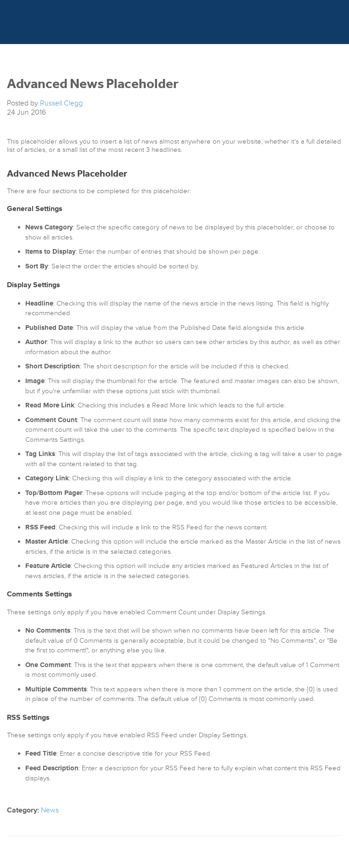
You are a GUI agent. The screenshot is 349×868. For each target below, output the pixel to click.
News (50, 810)
